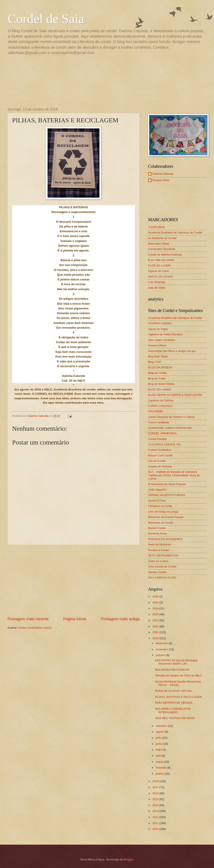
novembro (162, 649)
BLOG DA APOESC (160, 367)
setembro (162, 726)
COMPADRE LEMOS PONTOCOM (170, 428)
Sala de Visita (157, 288)
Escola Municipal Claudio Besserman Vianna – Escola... (178, 683)
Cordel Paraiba (157, 439)
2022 (156, 620)
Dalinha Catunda (163, 174)
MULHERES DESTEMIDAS (172, 670)
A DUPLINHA (156, 227)
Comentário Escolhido (162, 249)
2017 (156, 787)
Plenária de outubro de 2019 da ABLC (178, 675)
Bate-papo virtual (159, 244)
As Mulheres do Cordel (162, 238)
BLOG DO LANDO (160, 389)
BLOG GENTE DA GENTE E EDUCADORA (175, 395)
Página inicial (75, 619)
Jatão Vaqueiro (157, 490)
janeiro (160, 774)
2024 (156, 608)
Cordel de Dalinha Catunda (165, 255)
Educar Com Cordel (160, 455)
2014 (156, 805)
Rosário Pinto (161, 180)
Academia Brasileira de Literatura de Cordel (175, 233)
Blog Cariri (155, 362)
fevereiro (161, 768)
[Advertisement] (73, 581)
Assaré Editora (157, 345)
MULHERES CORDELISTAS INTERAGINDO (173, 710)
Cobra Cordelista (159, 422)
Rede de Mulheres (159, 544)
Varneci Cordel (157, 572)
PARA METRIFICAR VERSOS (174, 703)
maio (159, 750)
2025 (156, 602)
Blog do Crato (157, 378)
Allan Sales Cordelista (162, 340)
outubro (161, 655)
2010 (156, 829)
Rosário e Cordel (159, 550)
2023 (156, 614)
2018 (156, 781)
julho (159, 738)
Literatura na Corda (160, 506)
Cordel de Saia (46, 19)
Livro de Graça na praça (163, 512)
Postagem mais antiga (120, 619)
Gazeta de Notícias (160, 466)
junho (159, 744)
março (160, 762)
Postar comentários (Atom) (35, 628)
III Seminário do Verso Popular (167, 484)
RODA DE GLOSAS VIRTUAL (174, 691)
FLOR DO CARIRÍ (159, 266)
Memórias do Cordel (161, 523)
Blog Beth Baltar (158, 356)
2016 (156, 793)
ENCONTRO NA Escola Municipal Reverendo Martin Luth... (176, 662)
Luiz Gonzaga (157, 282)
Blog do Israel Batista (161, 384)
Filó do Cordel (157, 461)
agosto (160, 732)
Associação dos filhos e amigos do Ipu (172, 351)
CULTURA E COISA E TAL (164, 444)
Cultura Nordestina (160, 450)
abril (159, 756)
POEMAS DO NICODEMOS (165, 539)
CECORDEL (156, 411)
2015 (156, 799)
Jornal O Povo (157, 501)
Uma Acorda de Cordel (162, 567)
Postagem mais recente (28, 619)
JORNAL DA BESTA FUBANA (167, 495)
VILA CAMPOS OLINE (162, 578)
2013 (156, 811)
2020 (156, 632)
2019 (156, 638)
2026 (156, 596)
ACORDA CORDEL (160, 323)
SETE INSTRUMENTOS (163, 555)
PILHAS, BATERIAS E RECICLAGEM (178, 697)
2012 (156, 817)
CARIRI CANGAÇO (160, 406)
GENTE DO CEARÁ (160, 277)
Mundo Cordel (157, 528)
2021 (156, 626)
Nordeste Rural (157, 533)
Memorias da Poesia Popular (166, 517)
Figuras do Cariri (158, 271)
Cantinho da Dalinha (161, 400)
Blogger (129, 859)
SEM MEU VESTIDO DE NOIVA (175, 718)
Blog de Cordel (157, 373)
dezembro (162, 643)
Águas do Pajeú (158, 329)
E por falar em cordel (161, 260)
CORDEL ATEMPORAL (163, 433)
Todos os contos (158, 561)
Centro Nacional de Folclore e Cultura (171, 417)
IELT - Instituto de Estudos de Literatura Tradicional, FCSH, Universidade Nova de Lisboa (174, 475)
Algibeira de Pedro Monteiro (165, 334)
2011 (156, 823)
